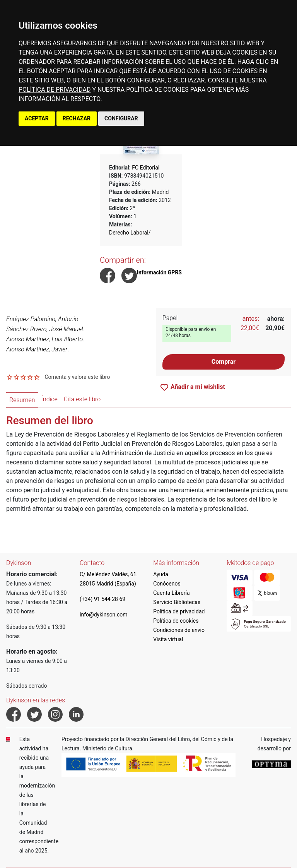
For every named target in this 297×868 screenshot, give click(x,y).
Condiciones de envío (179, 630)
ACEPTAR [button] (37, 118)
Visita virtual (168, 639)
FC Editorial (146, 168)
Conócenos (167, 584)
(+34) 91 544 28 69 (102, 599)
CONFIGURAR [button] (121, 118)
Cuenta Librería (171, 593)
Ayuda (161, 574)
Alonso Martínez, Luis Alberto (44, 339)
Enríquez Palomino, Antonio (42, 319)
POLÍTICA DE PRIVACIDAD (55, 90)
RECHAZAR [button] (77, 118)
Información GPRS (159, 272)
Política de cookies (176, 621)
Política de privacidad (179, 611)
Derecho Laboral (129, 233)
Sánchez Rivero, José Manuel (45, 329)
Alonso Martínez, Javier (37, 349)
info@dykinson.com (104, 615)
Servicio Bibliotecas (177, 602)
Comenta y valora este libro (77, 377)
